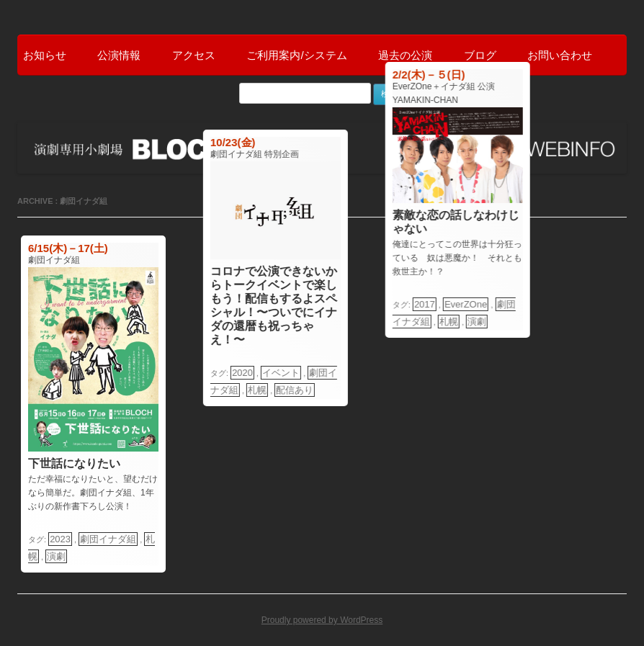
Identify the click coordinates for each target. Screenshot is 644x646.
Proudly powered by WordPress (322, 620)
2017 (424, 304)
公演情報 (119, 55)
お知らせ (45, 55)
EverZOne (466, 304)
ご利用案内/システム (296, 55)
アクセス (194, 55)
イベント (281, 373)
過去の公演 (405, 55)
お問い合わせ (560, 55)
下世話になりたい (74, 463)
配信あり (295, 390)
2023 (60, 539)
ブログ (480, 55)
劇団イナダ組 (108, 539)
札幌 (257, 390)
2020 (242, 373)
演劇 (56, 556)
